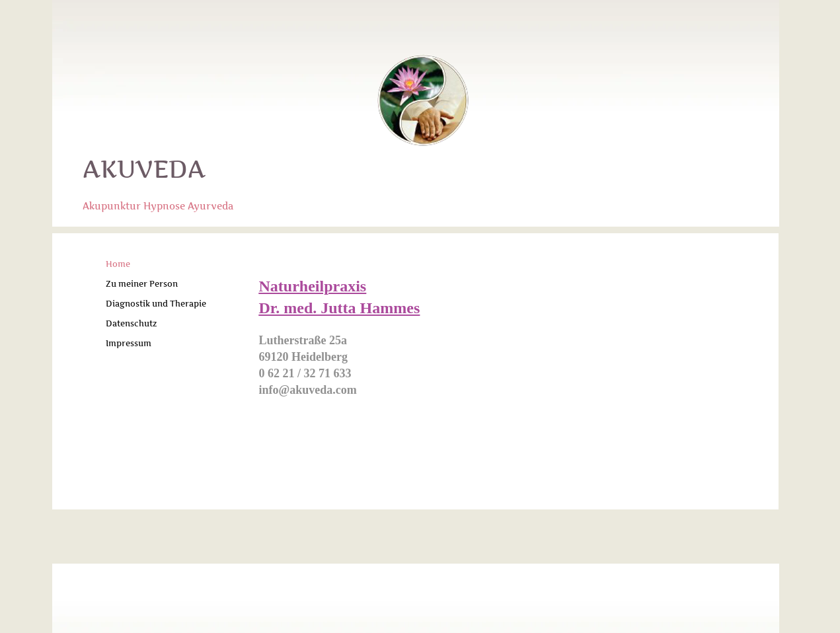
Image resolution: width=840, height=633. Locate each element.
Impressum (129, 343)
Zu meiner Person (142, 284)
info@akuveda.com (308, 390)
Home (118, 264)
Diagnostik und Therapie (156, 304)
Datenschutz (132, 323)
